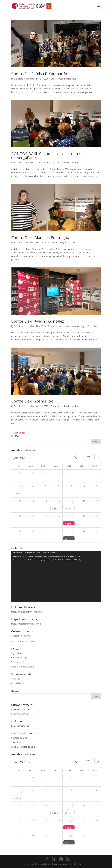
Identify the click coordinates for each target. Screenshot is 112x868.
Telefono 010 (18, 662)
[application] (56, 576)
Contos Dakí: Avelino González (38, 321)
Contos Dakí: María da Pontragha (40, 237)
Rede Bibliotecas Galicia (22, 667)
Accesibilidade (18, 683)
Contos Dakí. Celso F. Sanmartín (39, 74)
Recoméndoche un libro (22, 641)
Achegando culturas (21, 636)
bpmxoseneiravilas (20, 726)
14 (71, 501)
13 (58, 501)
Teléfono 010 (18, 742)
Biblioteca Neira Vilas (24, 79)
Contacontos (57, 79)
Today (87, 457)
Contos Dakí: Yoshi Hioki (32, 401)
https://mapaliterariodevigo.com (26, 624)
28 (71, 532)
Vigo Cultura (17, 653)
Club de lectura (59, 509)
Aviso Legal (17, 679)
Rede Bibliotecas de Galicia (24, 747)
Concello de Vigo (19, 658)
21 (71, 517)
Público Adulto (71, 79)
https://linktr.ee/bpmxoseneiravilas (27, 612)
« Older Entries (18, 433)
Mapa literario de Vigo (75, 326)
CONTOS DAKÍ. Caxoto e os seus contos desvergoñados (46, 156)
